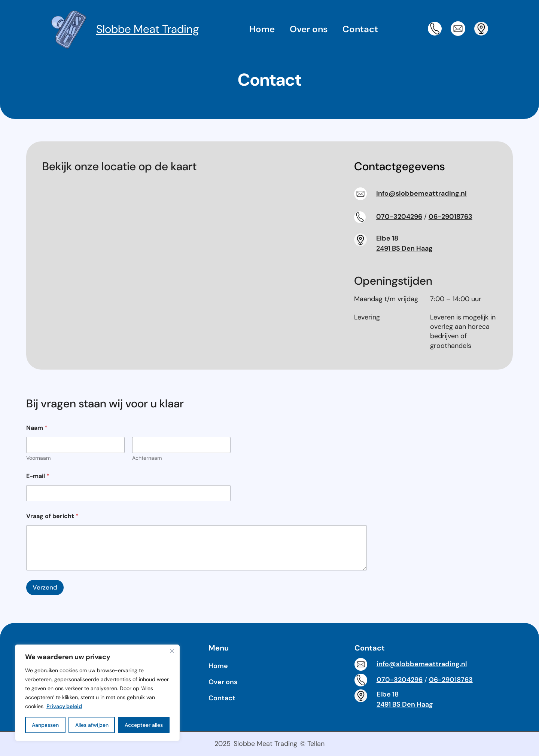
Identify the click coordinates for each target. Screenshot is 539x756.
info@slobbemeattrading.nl (421, 193)
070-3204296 (399, 217)
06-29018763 (450, 217)
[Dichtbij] (172, 651)
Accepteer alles (144, 725)
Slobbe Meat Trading (148, 29)
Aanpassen (45, 725)
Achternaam (147, 458)
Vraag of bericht (52, 516)
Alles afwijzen (92, 725)
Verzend (45, 587)
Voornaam (38, 458)
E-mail (38, 476)
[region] (97, 693)
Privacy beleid (64, 706)
